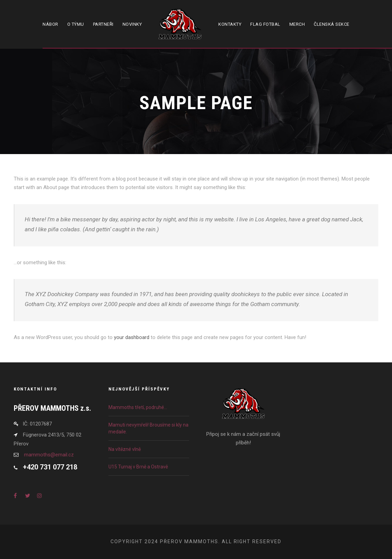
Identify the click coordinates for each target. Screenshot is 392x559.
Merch (297, 24)
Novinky (132, 24)
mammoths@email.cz (49, 455)
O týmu (76, 24)
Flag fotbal (265, 24)
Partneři (103, 24)
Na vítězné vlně (125, 449)
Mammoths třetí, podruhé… (138, 407)
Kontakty (230, 24)
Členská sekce (332, 24)
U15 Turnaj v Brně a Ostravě (138, 467)
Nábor (50, 24)
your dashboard (132, 337)
